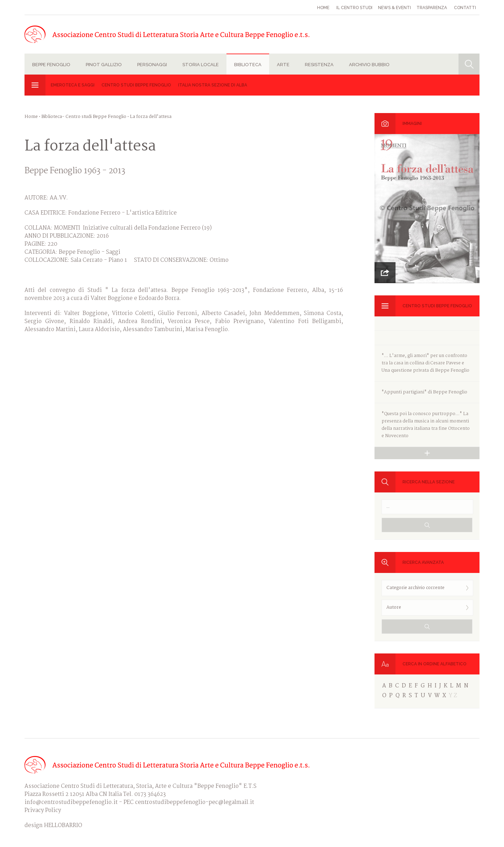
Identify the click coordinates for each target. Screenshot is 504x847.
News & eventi (394, 8)
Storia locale (201, 65)
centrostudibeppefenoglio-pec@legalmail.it (195, 802)
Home (323, 8)
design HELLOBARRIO (53, 825)
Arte (283, 65)
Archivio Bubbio (369, 65)
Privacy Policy (43, 810)
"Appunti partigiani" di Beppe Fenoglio (424, 392)
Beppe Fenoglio (51, 65)
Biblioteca (248, 65)
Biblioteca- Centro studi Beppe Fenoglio (84, 117)
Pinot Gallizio (104, 65)
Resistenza (319, 65)
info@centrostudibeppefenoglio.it (71, 802)
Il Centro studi (354, 8)
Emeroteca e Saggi (73, 85)
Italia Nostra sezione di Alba (213, 85)
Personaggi (152, 65)
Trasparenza (432, 8)
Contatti (465, 8)
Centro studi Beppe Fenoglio (136, 85)
